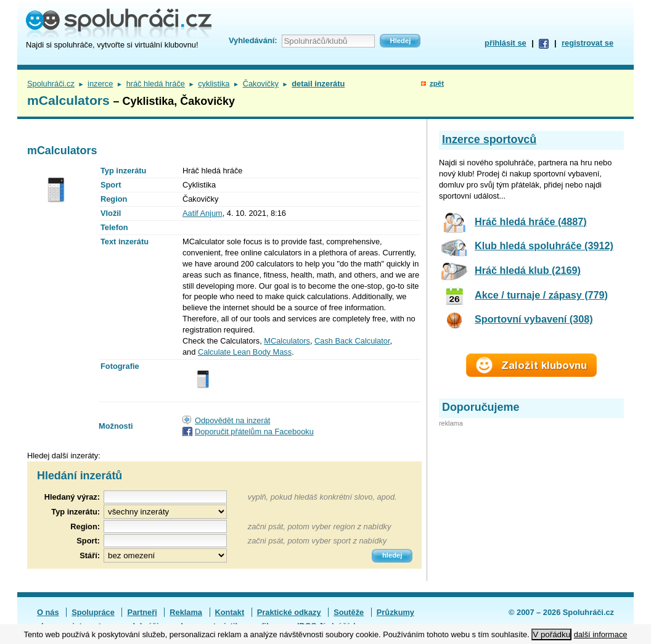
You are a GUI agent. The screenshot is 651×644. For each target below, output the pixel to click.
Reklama (186, 612)
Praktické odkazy (289, 612)
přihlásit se (506, 43)
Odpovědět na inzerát (232, 420)
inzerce (100, 84)
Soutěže (349, 612)
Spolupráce (93, 612)
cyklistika (214, 84)
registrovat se (588, 43)
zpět (437, 83)
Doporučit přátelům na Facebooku (254, 431)
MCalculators (287, 341)
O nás (48, 612)
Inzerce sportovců (489, 139)
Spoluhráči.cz (51, 84)
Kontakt (230, 612)
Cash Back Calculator (352, 341)
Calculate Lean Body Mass (245, 352)
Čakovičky (261, 84)
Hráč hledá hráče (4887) (531, 221)
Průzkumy (395, 612)
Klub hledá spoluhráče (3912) (544, 246)
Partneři (142, 612)
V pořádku (551, 634)
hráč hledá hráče (156, 84)
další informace (601, 634)
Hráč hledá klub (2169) (528, 270)
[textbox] (165, 526)
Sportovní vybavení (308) (534, 319)
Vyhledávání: (253, 40)
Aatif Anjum (203, 213)
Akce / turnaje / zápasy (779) (541, 295)
